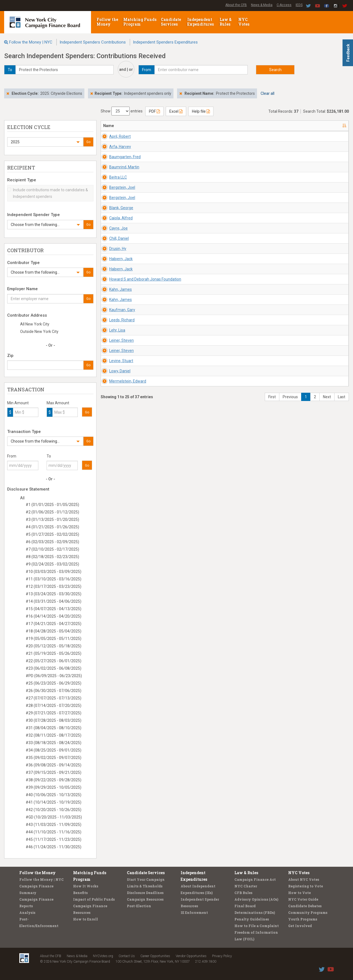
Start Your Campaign (146, 879)
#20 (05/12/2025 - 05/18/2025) (54, 646)
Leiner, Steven (115, 671)
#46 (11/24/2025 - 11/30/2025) (54, 847)
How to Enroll (85, 919)
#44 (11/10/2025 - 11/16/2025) (54, 832)
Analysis (27, 912)
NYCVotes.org (103, 956)
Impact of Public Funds (94, 899)
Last (342, 810)
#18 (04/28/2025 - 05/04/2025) (54, 631)
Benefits (80, 893)
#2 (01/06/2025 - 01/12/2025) (52, 512)
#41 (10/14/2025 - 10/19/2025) (54, 802)
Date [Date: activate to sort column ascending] (271, 126)
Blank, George (115, 324)
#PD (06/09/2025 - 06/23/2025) (54, 676)
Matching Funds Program (140, 22)
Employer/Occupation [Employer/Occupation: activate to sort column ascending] (236, 126)
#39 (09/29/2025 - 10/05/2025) (54, 787)
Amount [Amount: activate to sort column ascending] (300, 126)
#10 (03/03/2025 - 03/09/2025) (54, 572)
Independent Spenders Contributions (93, 42)
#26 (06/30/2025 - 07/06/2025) (54, 691)
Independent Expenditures (201, 22)
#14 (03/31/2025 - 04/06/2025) (54, 601)
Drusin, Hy (112, 430)
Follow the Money (107, 22)
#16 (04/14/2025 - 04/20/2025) (54, 616)
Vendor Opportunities (191, 956)
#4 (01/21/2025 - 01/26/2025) (52, 527)
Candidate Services (171, 22)
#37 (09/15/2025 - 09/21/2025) (54, 772)
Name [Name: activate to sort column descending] (109, 126)
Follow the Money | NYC (31, 42)
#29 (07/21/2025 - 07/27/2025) (54, 713)
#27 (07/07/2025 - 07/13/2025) (54, 698)
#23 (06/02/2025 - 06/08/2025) (54, 668)
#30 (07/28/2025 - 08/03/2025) (54, 720)
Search (275, 70)
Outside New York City (39, 332)
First (272, 810)
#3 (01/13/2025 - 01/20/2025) (52, 519)
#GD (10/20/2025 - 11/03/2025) (54, 817)
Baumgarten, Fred (119, 190)
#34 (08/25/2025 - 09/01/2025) (54, 750)
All (22, 498)
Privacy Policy (222, 956)
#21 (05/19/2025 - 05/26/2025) (54, 653)
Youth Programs (303, 919)
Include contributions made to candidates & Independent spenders (48, 193)
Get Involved (300, 926)
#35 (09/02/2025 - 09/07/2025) (54, 758)
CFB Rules (243, 893)
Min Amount (18, 403)
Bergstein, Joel (116, 270)
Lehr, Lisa (111, 644)
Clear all (268, 93)
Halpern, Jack (115, 457)
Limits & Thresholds (145, 886)
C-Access (284, 5)
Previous (290, 810)
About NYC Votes (304, 879)
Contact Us (127, 956)
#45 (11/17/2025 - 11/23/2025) (54, 839)
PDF (154, 111)
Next (327, 810)
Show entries (122, 111)
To (49, 456)
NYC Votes (244, 22)
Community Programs (308, 912)
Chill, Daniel (113, 404)
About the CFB (236, 5)
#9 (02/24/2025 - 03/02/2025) (52, 564)
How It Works (86, 886)
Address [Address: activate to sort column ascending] (150, 126)
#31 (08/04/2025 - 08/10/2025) (54, 728)
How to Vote (299, 893)
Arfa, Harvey (114, 163)
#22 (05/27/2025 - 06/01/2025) (54, 661)
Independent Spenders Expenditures (165, 42)
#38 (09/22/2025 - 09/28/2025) (54, 780)
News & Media (262, 5)
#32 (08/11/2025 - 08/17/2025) (54, 735)
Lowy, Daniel (114, 751)
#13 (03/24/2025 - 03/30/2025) (54, 594)
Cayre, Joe (112, 377)
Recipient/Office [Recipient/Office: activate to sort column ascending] (187, 126)
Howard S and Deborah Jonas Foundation (116, 516)
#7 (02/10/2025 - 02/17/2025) (52, 549)
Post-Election (139, 906)
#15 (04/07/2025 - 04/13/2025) (54, 609)
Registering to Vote (306, 886)
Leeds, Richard (116, 618)
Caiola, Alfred (115, 350)
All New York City (35, 324)
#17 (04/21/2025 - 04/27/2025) (54, 624)
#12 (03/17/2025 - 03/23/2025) (54, 586)
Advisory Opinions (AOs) (256, 899)
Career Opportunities (155, 956)
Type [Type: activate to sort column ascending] (322, 126)
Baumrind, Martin (118, 217)
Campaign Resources (145, 899)
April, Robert (114, 136)
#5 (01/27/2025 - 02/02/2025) (52, 534)
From (12, 456)
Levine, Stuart (115, 725)
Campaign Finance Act (255, 879)
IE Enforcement (194, 912)
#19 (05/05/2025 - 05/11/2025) (54, 639)
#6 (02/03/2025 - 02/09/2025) (52, 542)
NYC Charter (246, 886)
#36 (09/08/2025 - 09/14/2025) (54, 765)
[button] (45, 142)
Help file (201, 111)
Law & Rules (226, 22)
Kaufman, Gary (116, 591)
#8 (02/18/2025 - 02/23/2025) (52, 557)
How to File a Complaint (257, 926)
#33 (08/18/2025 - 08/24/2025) (54, 743)
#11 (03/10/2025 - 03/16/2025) (54, 579)
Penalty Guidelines (252, 919)
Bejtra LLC (112, 243)
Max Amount (58, 403)
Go (88, 142)
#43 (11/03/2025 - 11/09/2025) (54, 825)
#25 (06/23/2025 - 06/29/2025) (54, 683)
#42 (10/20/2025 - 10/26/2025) (54, 810)
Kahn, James (114, 537)
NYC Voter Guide (303, 899)
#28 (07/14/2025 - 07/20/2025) (54, 706)
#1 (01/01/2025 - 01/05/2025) (52, 505)
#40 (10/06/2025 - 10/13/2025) (54, 795)
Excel (176, 111)
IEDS (299, 5)
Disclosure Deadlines (145, 893)
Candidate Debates (305, 906)
